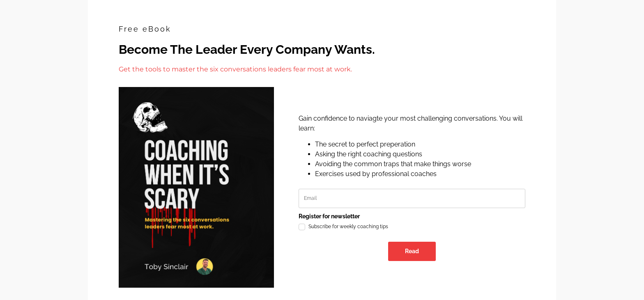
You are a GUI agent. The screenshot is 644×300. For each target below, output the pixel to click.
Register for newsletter (329, 216)
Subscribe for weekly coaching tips (348, 227)
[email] (412, 198)
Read (412, 251)
